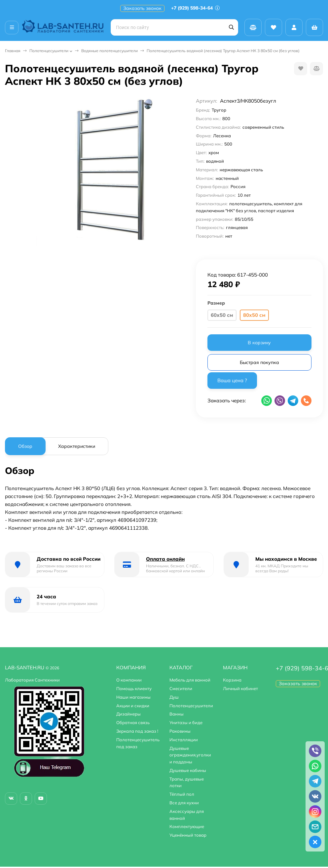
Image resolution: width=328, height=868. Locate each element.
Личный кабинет (240, 688)
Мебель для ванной (190, 680)
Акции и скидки (133, 706)
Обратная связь (133, 722)
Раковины (180, 731)
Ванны (177, 714)
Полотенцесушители (49, 51)
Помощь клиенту (134, 688)
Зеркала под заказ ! (137, 731)
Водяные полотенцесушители (109, 51)
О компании (129, 680)
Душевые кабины (188, 770)
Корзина (232, 680)
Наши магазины (133, 697)
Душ (174, 697)
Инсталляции (184, 740)
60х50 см (222, 315)
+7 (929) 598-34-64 (195, 8)
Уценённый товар (188, 835)
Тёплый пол (182, 794)
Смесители (181, 688)
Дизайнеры (128, 714)
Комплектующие (187, 826)
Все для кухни (184, 803)
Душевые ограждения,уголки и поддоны (190, 755)
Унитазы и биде (186, 722)
